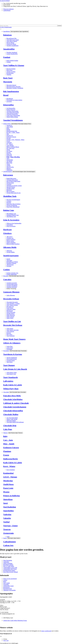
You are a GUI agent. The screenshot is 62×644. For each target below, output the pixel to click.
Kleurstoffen (8, 105)
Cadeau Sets (8, 545)
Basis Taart (8, 78)
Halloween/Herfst (10, 459)
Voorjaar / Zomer (10, 526)
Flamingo (7, 451)
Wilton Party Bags (11, 389)
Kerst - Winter (9, 466)
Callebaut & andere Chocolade (16, 403)
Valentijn (7, 518)
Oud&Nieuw (9, 484)
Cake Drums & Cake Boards (15, 369)
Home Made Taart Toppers (14, 339)
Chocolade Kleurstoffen (13, 411)
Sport (6, 503)
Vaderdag (7, 514)
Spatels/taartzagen (11, 256)
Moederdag (8, 481)
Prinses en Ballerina (12, 496)
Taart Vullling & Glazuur (14, 65)
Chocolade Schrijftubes (13, 399)
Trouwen (7, 529)
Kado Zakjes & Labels (13, 385)
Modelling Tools (10, 196)
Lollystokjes (8, 381)
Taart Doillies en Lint (12, 321)
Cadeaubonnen (9, 542)
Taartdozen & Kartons (13, 354)
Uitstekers (7, 233)
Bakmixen (7, 35)
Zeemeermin (8, 533)
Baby (5, 436)
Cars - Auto (8, 440)
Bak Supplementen (11, 91)
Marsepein (8, 82)
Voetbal (6, 522)
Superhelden (8, 511)
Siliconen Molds (10, 247)
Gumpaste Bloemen (11, 292)
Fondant (7, 57)
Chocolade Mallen (11, 414)
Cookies (6, 270)
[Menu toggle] (1, 29)
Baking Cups (9, 210)
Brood (6, 95)
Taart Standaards (10, 377)
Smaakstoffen (9, 49)
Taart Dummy (9, 365)
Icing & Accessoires (11, 220)
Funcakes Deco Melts (12, 396)
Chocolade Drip (10, 426)
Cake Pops (8, 429)
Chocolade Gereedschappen (15, 407)
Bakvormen (8, 175)
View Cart (6, 641)
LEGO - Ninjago (10, 477)
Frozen (6, 455)
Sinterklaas (8, 499)
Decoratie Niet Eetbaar (13, 325)
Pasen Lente (8, 488)
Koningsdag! (9, 473)
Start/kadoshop (10, 507)
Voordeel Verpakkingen (13, 120)
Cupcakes (7, 279)
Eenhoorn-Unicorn (11, 448)
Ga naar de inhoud (5, 1)
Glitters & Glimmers (12, 343)
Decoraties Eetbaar (11, 299)
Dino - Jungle (9, 444)
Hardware (7, 230)
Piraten (6, 492)
